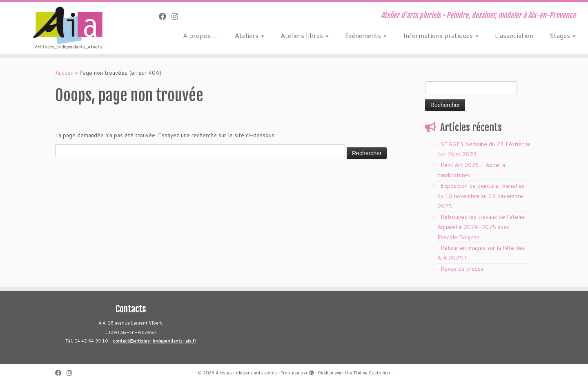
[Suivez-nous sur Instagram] (177, 16)
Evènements (366, 35)
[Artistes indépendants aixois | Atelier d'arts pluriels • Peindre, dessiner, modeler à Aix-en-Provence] (68, 28)
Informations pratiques (441, 35)
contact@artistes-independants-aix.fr (154, 341)
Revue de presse (462, 269)
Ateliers (249, 35)
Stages (563, 35)
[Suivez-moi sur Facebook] (165, 16)
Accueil (64, 73)
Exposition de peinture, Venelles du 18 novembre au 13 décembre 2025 (481, 196)
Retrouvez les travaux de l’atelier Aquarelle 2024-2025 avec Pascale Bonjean (482, 227)
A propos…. (201, 35)
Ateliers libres (305, 35)
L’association (514, 35)
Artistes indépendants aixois (246, 373)
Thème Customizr (372, 373)
